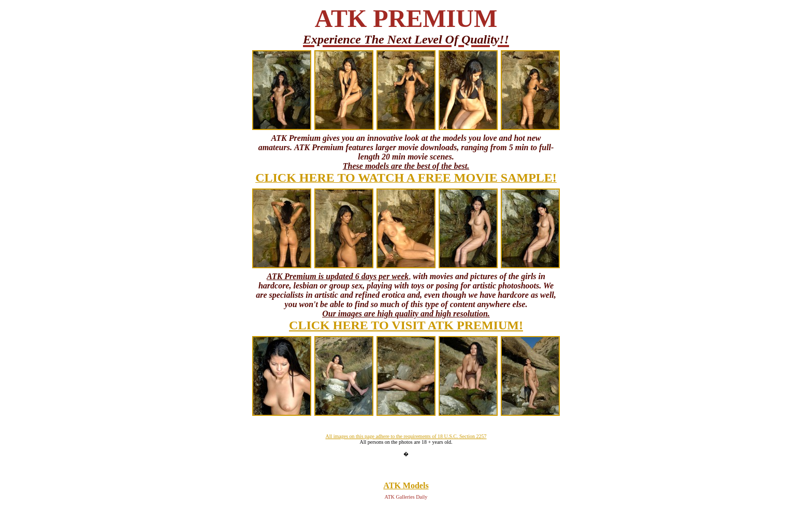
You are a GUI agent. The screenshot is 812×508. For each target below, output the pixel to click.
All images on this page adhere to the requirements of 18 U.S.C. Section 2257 (406, 436)
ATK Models (406, 485)
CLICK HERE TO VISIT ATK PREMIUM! (406, 325)
